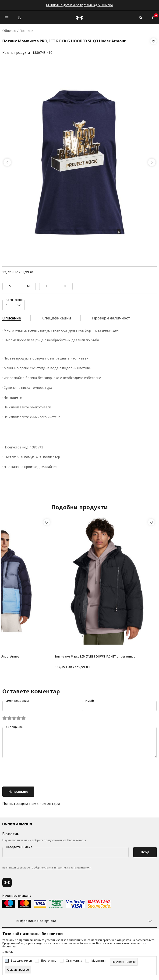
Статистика (74, 961)
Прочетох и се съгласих (47, 866)
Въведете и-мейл (19, 846)
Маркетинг (99, 961)
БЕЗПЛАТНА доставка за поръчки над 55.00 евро (80, 5)
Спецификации (57, 317)
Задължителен (21, 961)
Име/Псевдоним (17, 699)
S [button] (10, 285)
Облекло (9, 31)
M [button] (28, 285)
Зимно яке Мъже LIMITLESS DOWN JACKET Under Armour (96, 655)
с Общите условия (42, 866)
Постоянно (49, 961)
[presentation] (38, 771)
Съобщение (14, 726)
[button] (154, 47)
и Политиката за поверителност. (73, 866)
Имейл (90, 699)
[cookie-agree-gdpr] (18, 970)
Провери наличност (111, 317)
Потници (26, 31)
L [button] (47, 285)
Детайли (8, 952)
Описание (12, 317)
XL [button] (65, 285)
